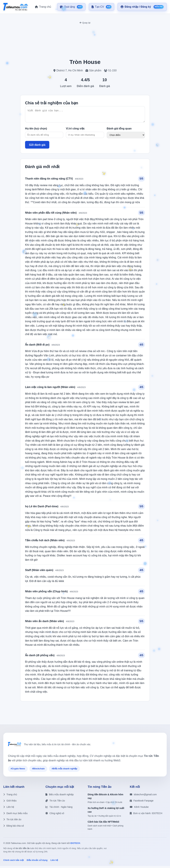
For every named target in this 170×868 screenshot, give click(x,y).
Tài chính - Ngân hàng (59, 809)
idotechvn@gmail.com (143, 796)
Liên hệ (9, 809)
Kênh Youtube (139, 809)
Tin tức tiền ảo (12, 821)
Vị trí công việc (75, 131)
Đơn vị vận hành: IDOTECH (146, 815)
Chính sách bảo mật (14, 862)
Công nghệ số (55, 815)
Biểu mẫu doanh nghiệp (60, 796)
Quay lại (85, 23)
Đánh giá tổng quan (119, 131)
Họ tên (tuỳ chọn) (36, 131)
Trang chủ (10, 796)
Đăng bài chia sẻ (14, 828)
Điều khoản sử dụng (37, 862)
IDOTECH (75, 845)
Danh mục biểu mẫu (15, 815)
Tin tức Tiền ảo (55, 803)
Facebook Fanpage (142, 803)
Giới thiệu (10, 803)
